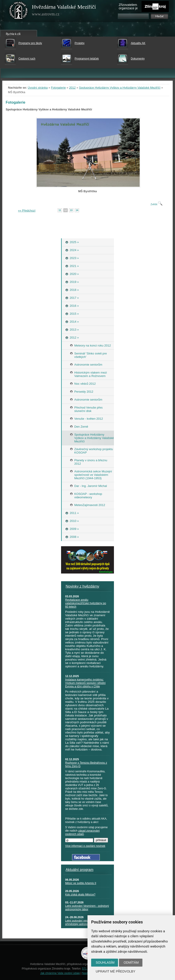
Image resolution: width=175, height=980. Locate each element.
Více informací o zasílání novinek (85, 846)
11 (60, 210)
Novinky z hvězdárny (82, 586)
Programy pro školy (30, 43)
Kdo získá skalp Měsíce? (80, 895)
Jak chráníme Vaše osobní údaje (60, 973)
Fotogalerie (58, 88)
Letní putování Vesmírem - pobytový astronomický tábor (87, 908)
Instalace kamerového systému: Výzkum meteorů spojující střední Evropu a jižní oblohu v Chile (85, 683)
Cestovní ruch (27, 59)
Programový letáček (87, 59)
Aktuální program (80, 870)
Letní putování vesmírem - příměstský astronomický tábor (84, 922)
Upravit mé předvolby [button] (116, 971)
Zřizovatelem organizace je (128, 6)
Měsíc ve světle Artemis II (81, 883)
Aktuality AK (138, 43)
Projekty (80, 43)
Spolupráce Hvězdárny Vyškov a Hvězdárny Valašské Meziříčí (120, 88)
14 (77, 210)
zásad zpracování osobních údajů (82, 832)
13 (71, 210)
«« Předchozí (27, 211)
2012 (72, 88)
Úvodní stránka (38, 88)
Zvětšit (157, 204)
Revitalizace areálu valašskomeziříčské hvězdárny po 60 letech (86, 603)
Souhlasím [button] (105, 963)
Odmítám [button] (131, 963)
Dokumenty (138, 59)
